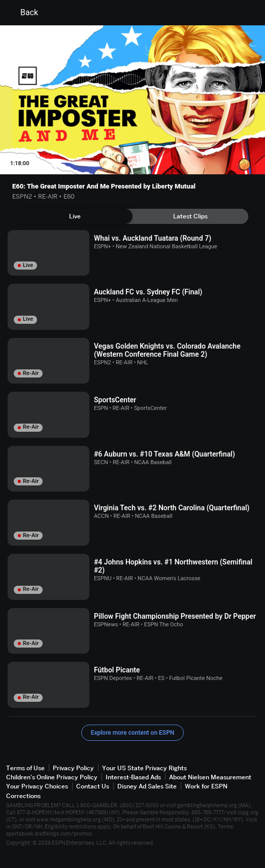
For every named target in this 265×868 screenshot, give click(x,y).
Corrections (23, 796)
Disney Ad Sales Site (147, 786)
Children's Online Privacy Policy (52, 777)
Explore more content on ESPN (133, 733)
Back (23, 13)
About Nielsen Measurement (210, 777)
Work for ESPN (206, 786)
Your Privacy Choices (37, 786)
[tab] (75, 216)
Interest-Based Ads (133, 777)
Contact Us (93, 786)
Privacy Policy (73, 768)
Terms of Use (25, 768)
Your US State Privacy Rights (144, 768)
